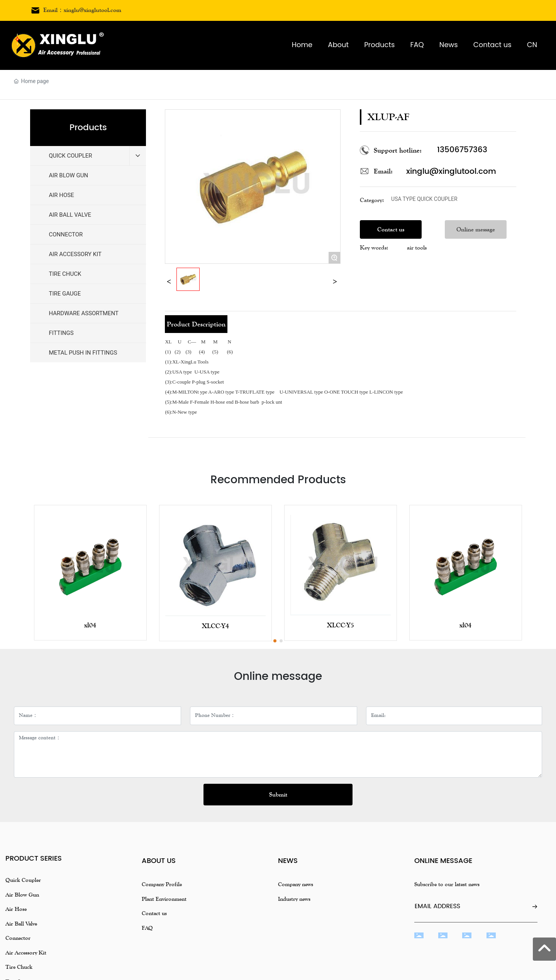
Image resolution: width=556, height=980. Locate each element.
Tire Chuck (19, 967)
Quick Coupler (23, 880)
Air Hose (16, 909)
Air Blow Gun (22, 895)
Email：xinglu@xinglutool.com (82, 10)
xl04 (90, 625)
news (288, 861)
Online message (443, 861)
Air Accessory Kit (26, 953)
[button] (275, 641)
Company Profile (162, 884)
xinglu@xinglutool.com (451, 172)
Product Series (34, 859)
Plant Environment (164, 899)
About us (159, 861)
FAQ (147, 928)
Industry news (294, 899)
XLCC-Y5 (341, 625)
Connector (18, 938)
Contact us (154, 913)
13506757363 (462, 150)
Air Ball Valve (21, 924)
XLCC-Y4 (215, 626)
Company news (296, 884)
